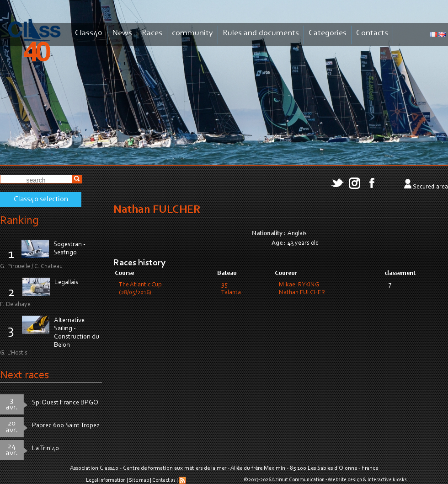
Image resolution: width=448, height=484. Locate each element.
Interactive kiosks (387, 480)
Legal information (106, 480)
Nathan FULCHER (302, 293)
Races (152, 33)
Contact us (164, 480)
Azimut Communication (298, 480)
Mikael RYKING (299, 285)
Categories (328, 33)
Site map (139, 480)
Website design (345, 480)
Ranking (19, 221)
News (122, 33)
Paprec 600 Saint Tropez (66, 426)
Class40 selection (41, 199)
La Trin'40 (45, 449)
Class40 (89, 33)
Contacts (372, 33)
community (192, 33)
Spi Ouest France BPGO (65, 403)
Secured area (430, 187)
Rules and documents (261, 33)
